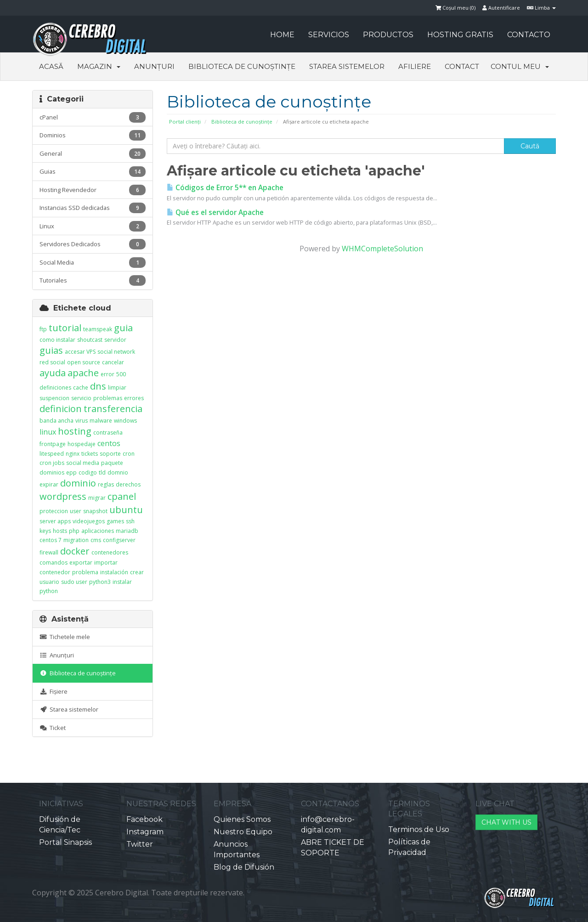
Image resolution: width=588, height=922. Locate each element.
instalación (114, 572)
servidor (115, 340)
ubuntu (126, 510)
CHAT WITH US (506, 822)
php (74, 531)
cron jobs (52, 463)
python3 (100, 582)
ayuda (53, 373)
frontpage (53, 444)
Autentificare (501, 8)
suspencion (54, 398)
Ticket (53, 728)
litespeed (52, 454)
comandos (54, 563)
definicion (61, 409)
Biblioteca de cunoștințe (242, 66)
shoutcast (90, 340)
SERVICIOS (329, 35)
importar (106, 563)
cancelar (113, 362)
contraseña (108, 433)
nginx (73, 454)
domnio (118, 472)
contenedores (110, 552)
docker (75, 551)
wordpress (63, 496)
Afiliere (415, 66)
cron (129, 454)
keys (45, 531)
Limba (541, 8)
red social (52, 362)
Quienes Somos (242, 819)
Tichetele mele (65, 637)
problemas (108, 398)
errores (134, 398)
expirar (49, 484)
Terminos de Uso (419, 829)
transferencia (113, 409)
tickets (90, 454)
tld (102, 472)
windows (125, 421)
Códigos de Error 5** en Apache (225, 188)
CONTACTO (529, 35)
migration (76, 540)
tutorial (65, 328)
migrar (97, 498)
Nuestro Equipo (243, 832)
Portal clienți (185, 122)
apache (83, 373)
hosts (60, 531)
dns (98, 386)
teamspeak (98, 329)
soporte (110, 454)
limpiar (117, 387)
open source (84, 362)
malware (101, 421)
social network (116, 352)
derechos (128, 484)
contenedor (55, 572)
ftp (43, 329)
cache (81, 387)
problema (85, 572)
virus (82, 421)
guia (123, 328)
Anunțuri (154, 66)
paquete (112, 463)
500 (121, 374)
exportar (81, 563)
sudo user (74, 582)
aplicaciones (98, 531)
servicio (81, 398)
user (76, 511)
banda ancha (57, 421)
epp (71, 472)
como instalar (57, 340)
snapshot (95, 511)
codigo (88, 472)
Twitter (140, 844)
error (107, 374)
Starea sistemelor (347, 66)
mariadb (127, 531)
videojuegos (89, 521)
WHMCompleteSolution (382, 249)
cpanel (122, 496)
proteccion (54, 511)
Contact (462, 66)
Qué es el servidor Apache (215, 212)
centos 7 (51, 540)
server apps (55, 521)
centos (109, 443)
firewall (49, 552)
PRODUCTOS (388, 35)
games (115, 521)
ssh (130, 521)
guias (51, 350)
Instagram (145, 832)
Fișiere (54, 691)
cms (96, 540)
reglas (106, 484)
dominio (78, 483)
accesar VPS (80, 352)
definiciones (55, 387)
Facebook (144, 819)
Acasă (51, 66)
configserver (119, 540)
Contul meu (520, 66)
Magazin (99, 66)
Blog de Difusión (244, 867)
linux (48, 432)
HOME (282, 35)
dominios (52, 472)
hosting (75, 431)
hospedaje (82, 444)
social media (83, 463)
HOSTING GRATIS (460, 35)
